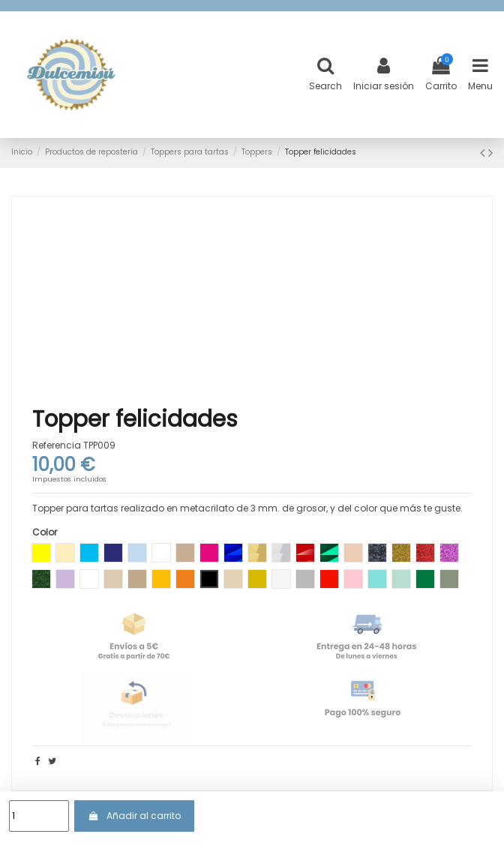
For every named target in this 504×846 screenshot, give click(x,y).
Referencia (57, 445)
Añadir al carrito (134, 816)
